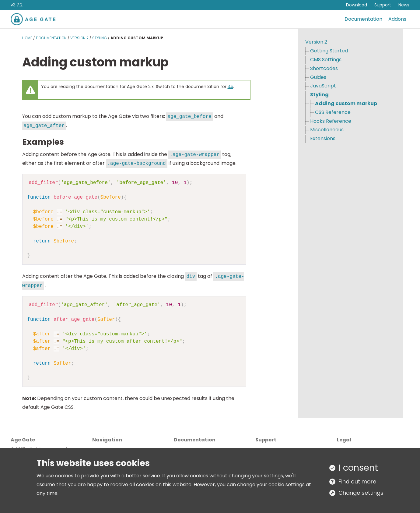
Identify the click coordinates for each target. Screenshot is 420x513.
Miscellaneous (327, 130)
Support (383, 5)
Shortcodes (324, 68)
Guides (318, 77)
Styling (100, 38)
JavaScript (323, 86)
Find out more (357, 481)
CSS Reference (333, 112)
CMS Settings (326, 60)
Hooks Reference (331, 121)
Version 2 (79, 38)
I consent (358, 468)
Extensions (323, 138)
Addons (397, 19)
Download (357, 5)
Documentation (363, 19)
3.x (230, 87)
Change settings (361, 493)
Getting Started (329, 51)
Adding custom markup (346, 103)
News (404, 5)
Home (27, 38)
